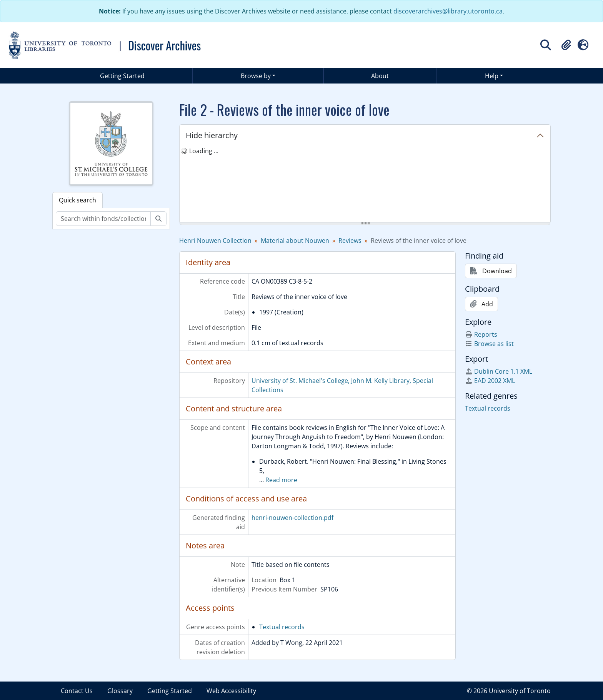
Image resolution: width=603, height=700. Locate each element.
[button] (566, 45)
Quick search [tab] (77, 200)
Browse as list (489, 344)
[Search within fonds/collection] (103, 219)
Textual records (282, 627)
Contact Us (77, 691)
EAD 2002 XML (490, 381)
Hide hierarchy (212, 135)
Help (492, 76)
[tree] (365, 185)
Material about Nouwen (295, 241)
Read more (281, 480)
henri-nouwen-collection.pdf (292, 518)
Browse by (256, 76)
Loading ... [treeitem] (204, 151)
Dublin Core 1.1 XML (499, 371)
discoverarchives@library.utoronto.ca (448, 11)
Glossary (120, 691)
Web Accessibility (231, 691)
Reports (481, 334)
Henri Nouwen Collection (215, 241)
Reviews (350, 241)
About (380, 76)
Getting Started (122, 76)
